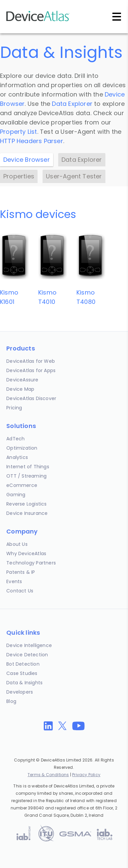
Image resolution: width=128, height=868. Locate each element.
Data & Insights (24, 683)
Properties (19, 176)
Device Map (20, 389)
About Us (17, 544)
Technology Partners (31, 563)
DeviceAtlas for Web (31, 361)
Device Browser (27, 160)
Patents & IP (21, 572)
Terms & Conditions (48, 775)
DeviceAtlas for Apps (31, 370)
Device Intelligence (29, 645)
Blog (11, 701)
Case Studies (22, 673)
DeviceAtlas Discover (31, 398)
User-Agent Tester (74, 176)
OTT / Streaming (26, 476)
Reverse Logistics (26, 504)
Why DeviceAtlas (26, 553)
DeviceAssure (22, 380)
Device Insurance (27, 513)
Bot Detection (23, 664)
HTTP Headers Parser (32, 141)
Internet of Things (28, 467)
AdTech (15, 439)
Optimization (22, 448)
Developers (20, 692)
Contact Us (20, 591)
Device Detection (27, 655)
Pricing (14, 408)
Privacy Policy (86, 775)
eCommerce (22, 485)
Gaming (16, 495)
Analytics (17, 457)
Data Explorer (72, 104)
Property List (19, 132)
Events (14, 581)
